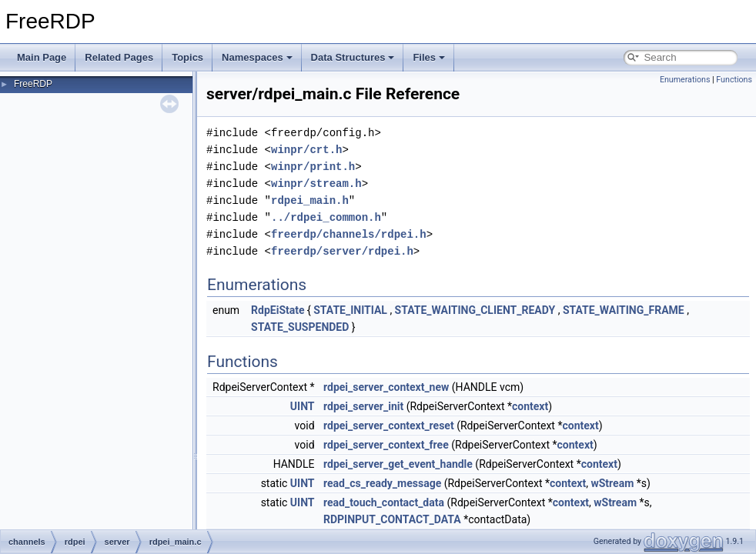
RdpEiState (278, 310)
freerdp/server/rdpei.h (342, 251)
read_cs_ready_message (382, 483)
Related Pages (119, 57)
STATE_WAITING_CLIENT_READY (475, 310)
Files (429, 57)
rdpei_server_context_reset (389, 426)
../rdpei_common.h (326, 217)
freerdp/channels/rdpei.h (349, 234)
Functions (734, 80)
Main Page (42, 57)
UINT (303, 406)
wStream (612, 483)
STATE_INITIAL (350, 310)
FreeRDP (33, 84)
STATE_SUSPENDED (300, 327)
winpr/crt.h (306, 150)
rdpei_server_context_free (386, 445)
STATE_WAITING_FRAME (624, 310)
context (530, 406)
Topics (187, 57)
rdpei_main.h (310, 200)
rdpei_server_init (363, 406)
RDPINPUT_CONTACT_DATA (392, 519)
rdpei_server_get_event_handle (398, 464)
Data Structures (353, 57)
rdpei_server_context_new (386, 387)
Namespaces (257, 57)
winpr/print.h (313, 167)
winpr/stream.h (316, 184)
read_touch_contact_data (384, 502)
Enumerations (685, 80)
